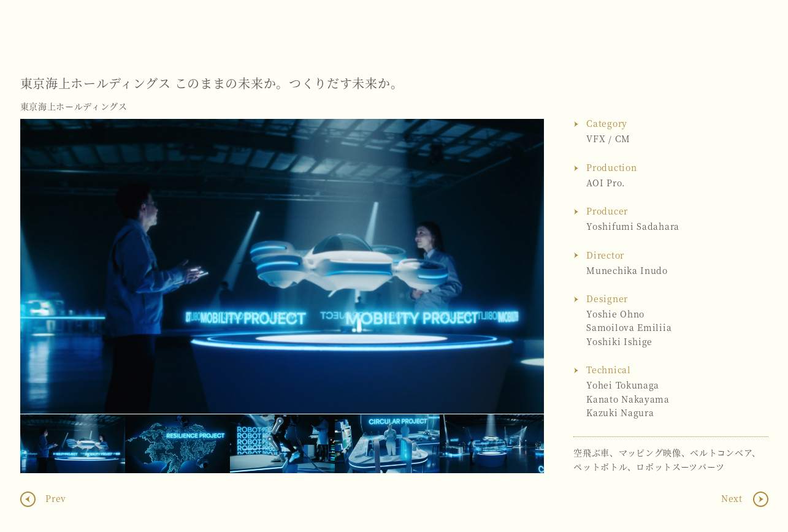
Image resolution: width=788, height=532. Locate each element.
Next (522, 267)
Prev (55, 498)
